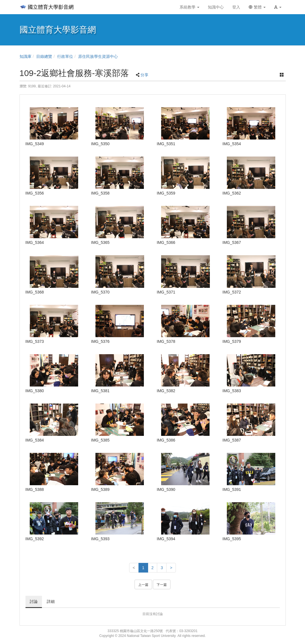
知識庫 (25, 56)
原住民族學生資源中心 (98, 56)
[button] (278, 7)
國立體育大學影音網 (47, 7)
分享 (144, 75)
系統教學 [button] (189, 7)
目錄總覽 (44, 56)
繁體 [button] (257, 7)
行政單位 (65, 56)
